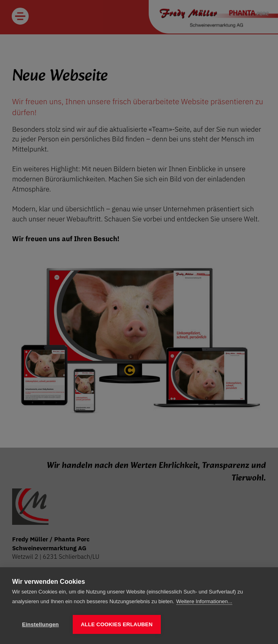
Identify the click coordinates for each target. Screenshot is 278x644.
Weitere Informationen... (204, 602)
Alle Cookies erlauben (117, 624)
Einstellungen (40, 624)
